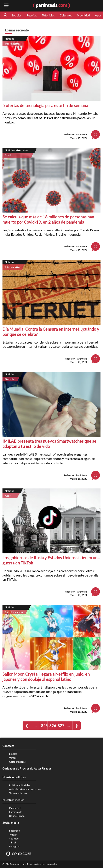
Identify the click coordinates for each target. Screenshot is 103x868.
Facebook (15, 831)
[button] (6, 15)
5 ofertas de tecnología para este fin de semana (45, 105)
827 (61, 725)
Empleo (13, 754)
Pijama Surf (15, 808)
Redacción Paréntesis (75, 134)
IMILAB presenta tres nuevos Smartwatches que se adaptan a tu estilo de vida (49, 444)
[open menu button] (6, 6)
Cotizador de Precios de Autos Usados (27, 768)
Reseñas (32, 15)
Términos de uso (18, 793)
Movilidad (83, 15)
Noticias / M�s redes (16, 150)
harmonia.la (16, 812)
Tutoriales (48, 15)
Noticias (16, 15)
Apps (8, 496)
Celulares (66, 15)
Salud (8, 155)
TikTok (13, 842)
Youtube (14, 839)
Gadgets (9, 379)
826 (53, 725)
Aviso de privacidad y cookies (25, 789)
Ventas (13, 758)
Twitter (13, 835)
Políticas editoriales (20, 785)
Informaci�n (12, 44)
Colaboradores (17, 762)
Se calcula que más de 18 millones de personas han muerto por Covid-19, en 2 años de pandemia (48, 219)
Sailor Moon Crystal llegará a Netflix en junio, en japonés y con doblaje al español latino (46, 677)
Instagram (15, 846)
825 (44, 725)
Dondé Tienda (17, 816)
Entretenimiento (14, 612)
